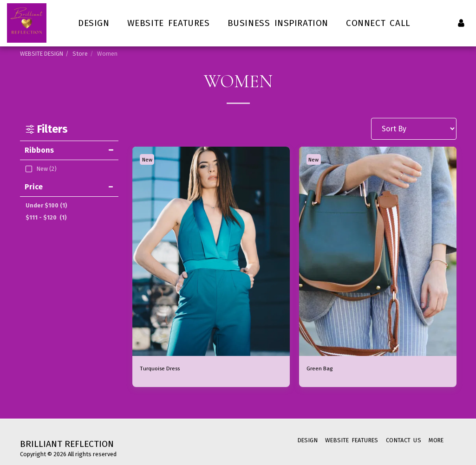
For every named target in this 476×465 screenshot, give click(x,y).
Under (46, 205)
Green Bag (324, 369)
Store (80, 54)
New (149, 159)
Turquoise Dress (168, 369)
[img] (211, 252)
